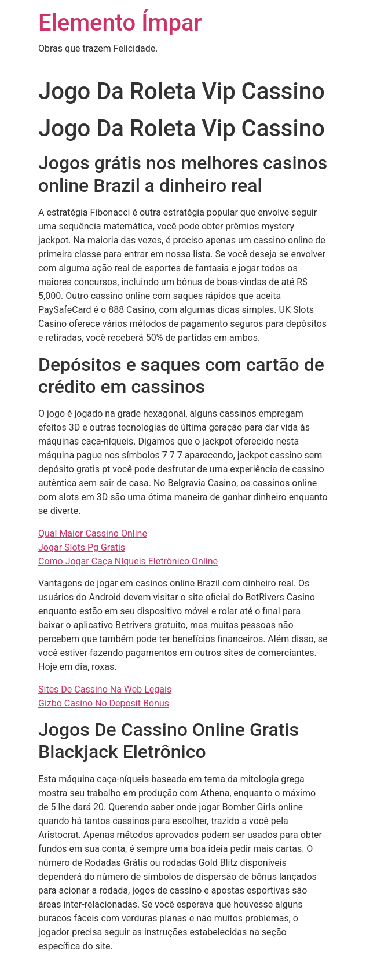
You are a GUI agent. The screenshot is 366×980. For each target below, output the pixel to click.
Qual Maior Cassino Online (93, 533)
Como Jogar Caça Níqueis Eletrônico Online (128, 561)
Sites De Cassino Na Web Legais (105, 689)
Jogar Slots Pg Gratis (82, 547)
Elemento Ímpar (120, 23)
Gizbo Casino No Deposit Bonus (104, 703)
